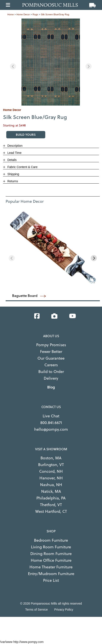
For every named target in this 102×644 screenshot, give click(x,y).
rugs (35, 14)
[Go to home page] (52, 5)
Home (11, 14)
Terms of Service (36, 610)
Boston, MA (51, 458)
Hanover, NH (51, 478)
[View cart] (92, 5)
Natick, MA (51, 491)
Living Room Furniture (51, 547)
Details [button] (12, 160)
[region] (51, 62)
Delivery (51, 378)
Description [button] (15, 146)
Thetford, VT (51, 505)
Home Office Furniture (51, 560)
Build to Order (51, 372)
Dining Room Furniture (51, 554)
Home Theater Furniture (51, 567)
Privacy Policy (64, 610)
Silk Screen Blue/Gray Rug (55, 14)
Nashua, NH (51, 485)
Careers (51, 365)
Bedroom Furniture (51, 540)
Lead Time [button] (14, 153)
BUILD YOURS (26, 135)
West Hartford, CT (51, 511)
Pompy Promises (51, 345)
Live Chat (51, 416)
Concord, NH (51, 471)
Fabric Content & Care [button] (22, 167)
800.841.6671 (51, 423)
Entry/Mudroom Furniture (51, 574)
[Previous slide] (13, 66)
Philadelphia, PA (51, 498)
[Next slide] (89, 66)
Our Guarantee (51, 358)
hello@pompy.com (51, 429)
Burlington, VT (51, 465)
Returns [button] (12, 181)
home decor (23, 14)
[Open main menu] (8, 4)
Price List (51, 580)
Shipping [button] (13, 174)
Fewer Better (51, 352)
